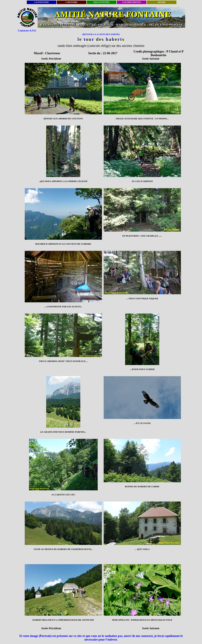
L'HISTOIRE (71, 2)
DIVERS (162, 2)
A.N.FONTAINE (42, 2)
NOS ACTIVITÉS (102, 2)
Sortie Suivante (151, 59)
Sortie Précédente (51, 59)
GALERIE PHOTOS (131, 2)
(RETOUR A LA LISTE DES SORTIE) (101, 34)
